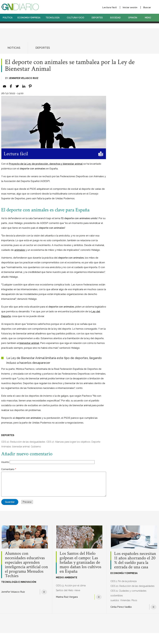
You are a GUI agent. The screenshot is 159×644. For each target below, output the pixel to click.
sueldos (115, 600)
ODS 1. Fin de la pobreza (124, 581)
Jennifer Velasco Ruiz (24, 78)
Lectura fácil (110, 7)
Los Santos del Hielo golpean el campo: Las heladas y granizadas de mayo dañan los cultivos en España (80, 562)
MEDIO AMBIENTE (67, 577)
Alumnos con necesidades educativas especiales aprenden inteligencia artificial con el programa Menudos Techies (26, 565)
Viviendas (125, 600)
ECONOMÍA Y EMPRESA (29, 18)
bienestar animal (21, 447)
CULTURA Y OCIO (77, 18)
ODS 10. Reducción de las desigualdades (23, 442)
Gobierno (36, 447)
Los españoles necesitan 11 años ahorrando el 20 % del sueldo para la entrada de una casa (135, 560)
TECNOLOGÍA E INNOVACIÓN (19, 582)
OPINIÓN (133, 18)
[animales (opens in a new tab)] (20, 250)
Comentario (8, 469)
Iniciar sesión (130, 7)
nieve (77, 590)
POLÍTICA (8, 18)
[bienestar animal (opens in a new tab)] (29, 343)
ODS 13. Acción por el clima (71, 586)
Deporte (96, 442)
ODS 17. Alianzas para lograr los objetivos (68, 442)
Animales (6, 447)
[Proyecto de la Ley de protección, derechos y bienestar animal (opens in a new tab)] (46, 164)
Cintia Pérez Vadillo (121, 607)
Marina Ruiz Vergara (67, 597)
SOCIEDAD (116, 18)
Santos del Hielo (65, 590)
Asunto (5, 462)
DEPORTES (98, 18)
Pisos (134, 600)
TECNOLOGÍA (54, 18)
